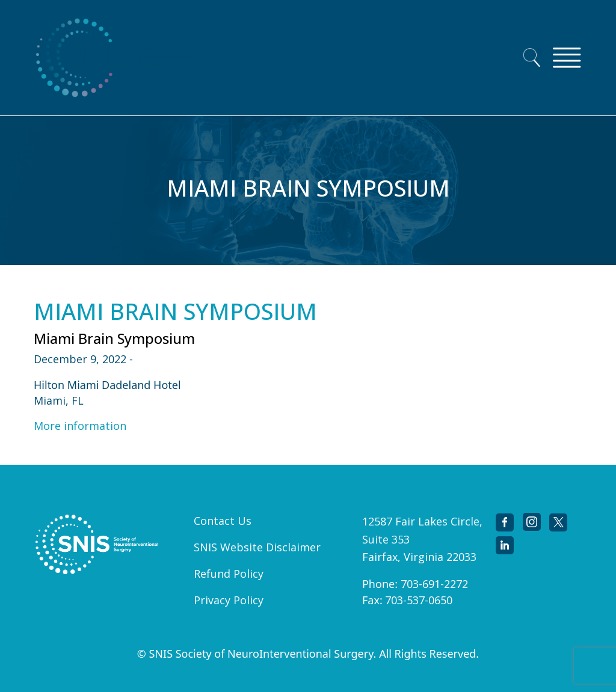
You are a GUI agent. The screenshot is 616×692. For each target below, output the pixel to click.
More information (80, 426)
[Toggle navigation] (567, 58)
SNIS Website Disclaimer (257, 547)
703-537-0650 (419, 600)
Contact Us (223, 521)
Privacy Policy (229, 600)
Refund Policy (229, 574)
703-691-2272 (434, 584)
